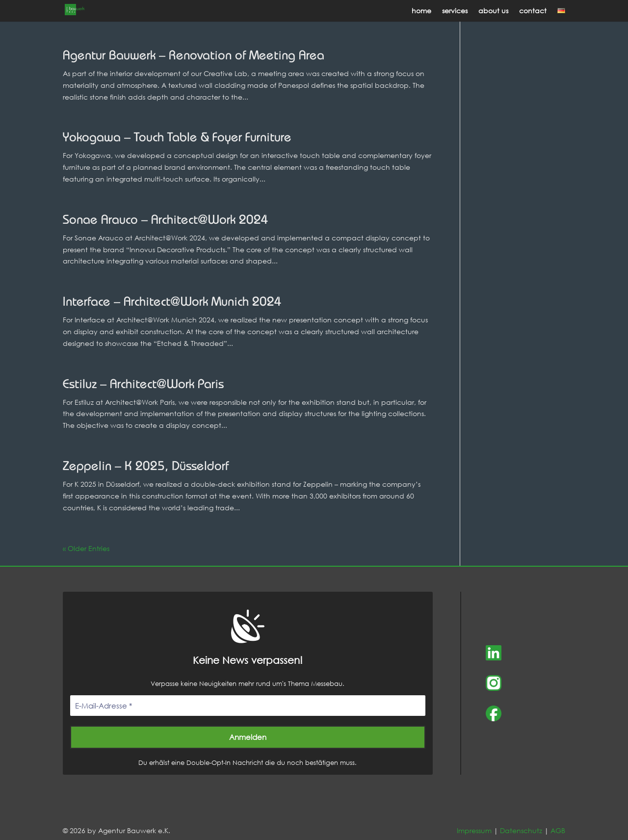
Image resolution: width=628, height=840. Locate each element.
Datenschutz (521, 830)
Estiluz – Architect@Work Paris (143, 385)
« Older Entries (86, 548)
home (421, 11)
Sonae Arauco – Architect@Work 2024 (166, 221)
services (455, 11)
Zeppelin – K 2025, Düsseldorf (146, 467)
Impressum (474, 830)
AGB (558, 830)
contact (533, 11)
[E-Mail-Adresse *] (248, 706)
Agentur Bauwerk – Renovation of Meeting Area (194, 56)
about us (493, 11)
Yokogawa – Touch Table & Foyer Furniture (177, 138)
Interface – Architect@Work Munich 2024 (172, 302)
